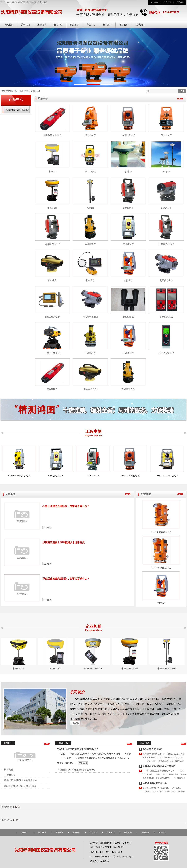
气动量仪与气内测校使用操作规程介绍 (78, 749)
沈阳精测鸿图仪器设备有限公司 (27, 91)
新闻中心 (58, 25)
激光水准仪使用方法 (153, 750)
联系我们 (180, 2)
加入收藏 (154, 2)
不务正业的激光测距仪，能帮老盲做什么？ (66, 506)
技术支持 (107, 25)
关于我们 (25, 25)
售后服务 (124, 25)
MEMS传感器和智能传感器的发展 (20, 786)
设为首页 (167, 2)
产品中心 (91, 25)
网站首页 (9, 25)
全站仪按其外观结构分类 (155, 784)
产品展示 (74, 25)
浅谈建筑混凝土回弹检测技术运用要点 (64, 542)
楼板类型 (8, 770)
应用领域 (42, 25)
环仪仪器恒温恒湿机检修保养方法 (20, 780)
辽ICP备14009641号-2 (123, 857)
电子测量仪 (10, 775)
